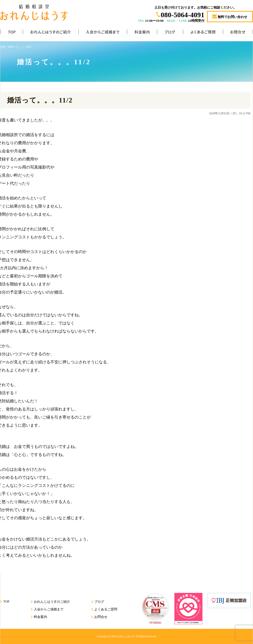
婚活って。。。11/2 (40, 100)
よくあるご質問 (203, 33)
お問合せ (238, 33)
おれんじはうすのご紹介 (51, 33)
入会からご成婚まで (103, 33)
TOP (11, 33)
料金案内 (142, 33)
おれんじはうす (126, 636)
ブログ (170, 33)
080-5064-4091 (183, 15)
